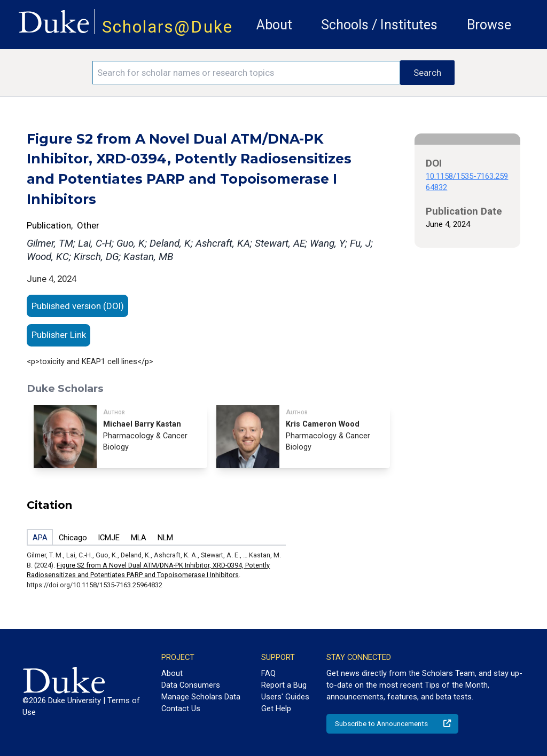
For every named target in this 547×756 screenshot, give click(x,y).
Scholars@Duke (167, 27)
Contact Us (181, 708)
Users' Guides (285, 697)
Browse (489, 25)
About (274, 25)
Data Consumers (191, 685)
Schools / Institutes (379, 25)
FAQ (268, 673)
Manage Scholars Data (201, 697)
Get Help (276, 708)
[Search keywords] (246, 73)
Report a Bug (284, 685)
